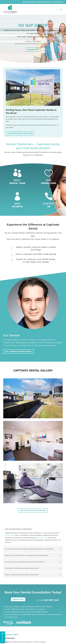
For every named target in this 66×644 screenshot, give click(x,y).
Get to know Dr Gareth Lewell (19, 351)
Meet (17, 180)
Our (49, 180)
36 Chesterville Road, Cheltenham (37, 2)
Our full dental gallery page (33, 510)
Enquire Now (33, 50)
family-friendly (43, 538)
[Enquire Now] (2, 637)
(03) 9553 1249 (58, 2)
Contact (49, 204)
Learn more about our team (20, 133)
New (17, 204)
